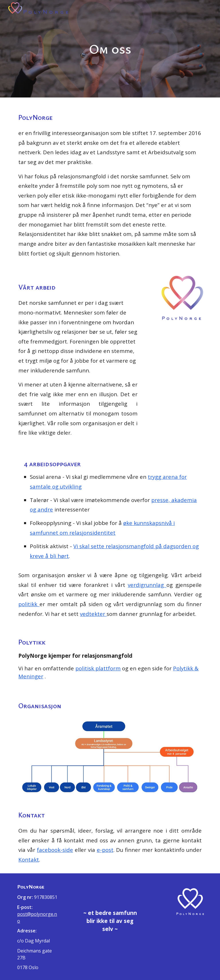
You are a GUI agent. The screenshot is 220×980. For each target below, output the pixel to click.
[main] (110, 49)
